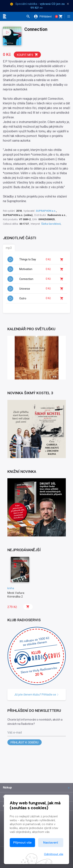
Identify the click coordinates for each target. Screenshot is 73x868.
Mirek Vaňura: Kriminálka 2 (16, 595)
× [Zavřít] (68, 4)
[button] (29, 16)
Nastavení (51, 842)
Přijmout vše (22, 842)
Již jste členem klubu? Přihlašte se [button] (36, 695)
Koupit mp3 (28, 55)
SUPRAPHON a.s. (46, 211)
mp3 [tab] (9, 248)
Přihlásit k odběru (25, 742)
